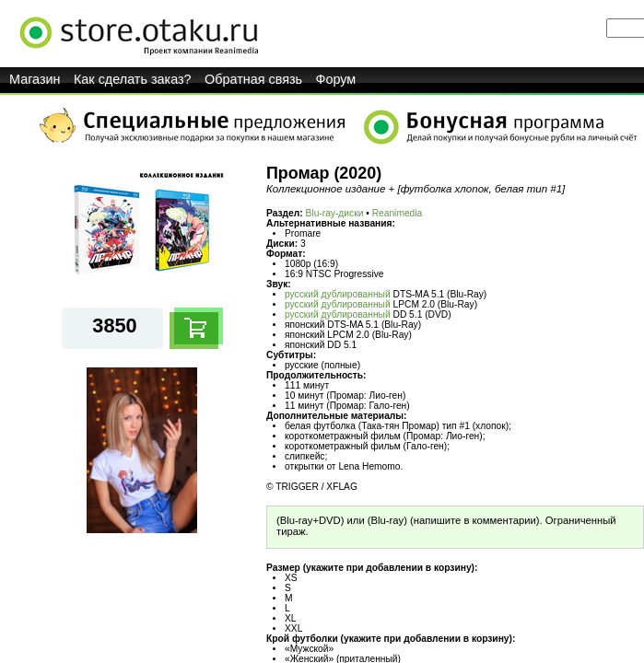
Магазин (35, 79)
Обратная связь (253, 79)
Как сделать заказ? (133, 79)
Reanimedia (398, 213)
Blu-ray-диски (335, 213)
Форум (336, 79)
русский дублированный (338, 294)
